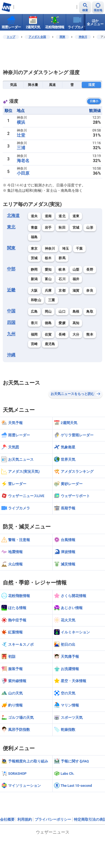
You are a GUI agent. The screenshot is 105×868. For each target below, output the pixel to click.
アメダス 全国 (37, 37)
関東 (62, 37)
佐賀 (48, 334)
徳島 (48, 323)
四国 (11, 322)
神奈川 (83, 37)
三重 (52, 300)
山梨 (76, 270)
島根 (76, 312)
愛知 (48, 270)
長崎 (62, 334)
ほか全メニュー (95, 22)
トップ (11, 37)
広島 (34, 312)
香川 (34, 323)
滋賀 (76, 291)
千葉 (79, 249)
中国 (11, 311)
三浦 (21, 148)
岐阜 (62, 270)
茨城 (34, 258)
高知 (76, 323)
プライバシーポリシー (53, 819)
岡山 (48, 312)
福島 (34, 237)
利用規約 (25, 819)
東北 (11, 227)
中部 (11, 269)
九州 (11, 334)
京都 (62, 291)
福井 (76, 279)
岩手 (48, 228)
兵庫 (48, 291)
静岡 (34, 270)
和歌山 (36, 300)
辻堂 (21, 135)
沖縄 (11, 355)
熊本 (90, 334)
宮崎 (34, 344)
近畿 (11, 290)
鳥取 (90, 312)
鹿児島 (50, 344)
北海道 (13, 216)
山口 (62, 312)
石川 (62, 279)
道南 (48, 216)
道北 (62, 216)
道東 (76, 216)
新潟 (34, 279)
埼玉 (66, 249)
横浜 (21, 122)
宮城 (76, 228)
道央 (34, 216)
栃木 (48, 258)
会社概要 (7, 819)
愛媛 (62, 323)
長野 (90, 270)
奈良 (90, 291)
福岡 (34, 334)
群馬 (62, 258)
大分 (76, 334)
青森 (34, 228)
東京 (34, 249)
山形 (90, 228)
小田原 (23, 173)
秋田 (62, 228)
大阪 (34, 291)
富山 (48, 279)
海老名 (23, 161)
